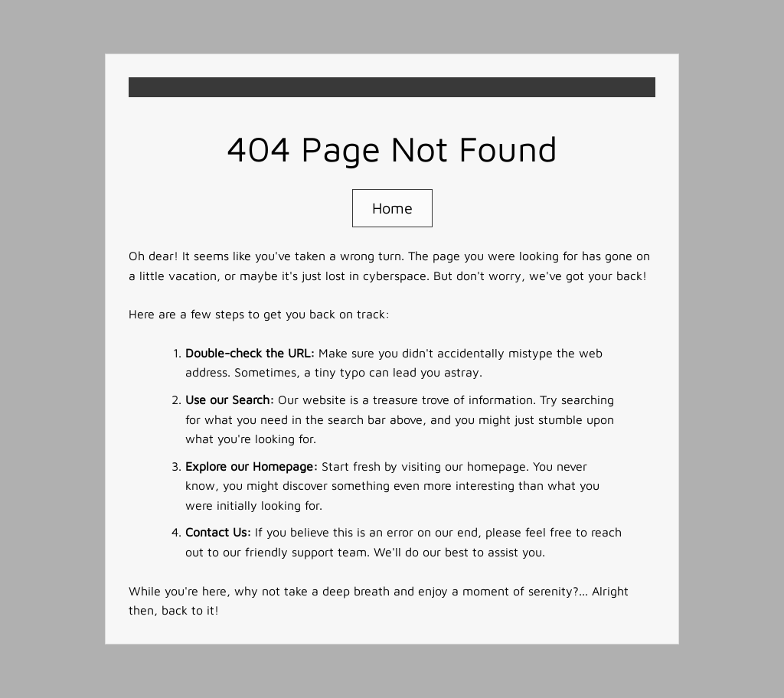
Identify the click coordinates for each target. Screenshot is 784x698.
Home (392, 208)
